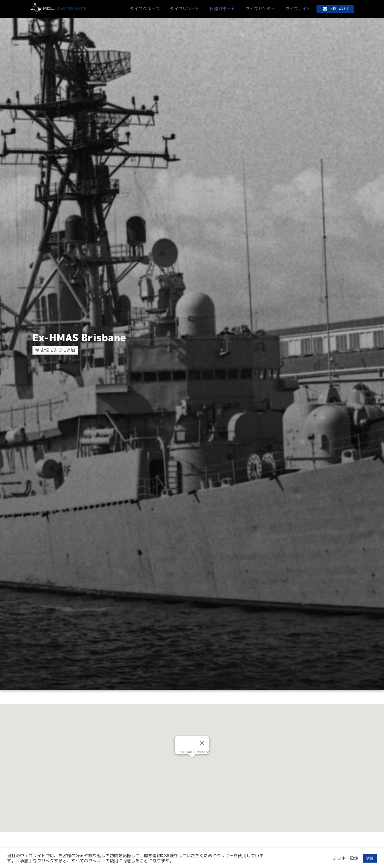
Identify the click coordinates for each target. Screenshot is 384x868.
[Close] (202, 743)
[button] (192, 762)
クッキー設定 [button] (346, 858)
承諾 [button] (370, 858)
